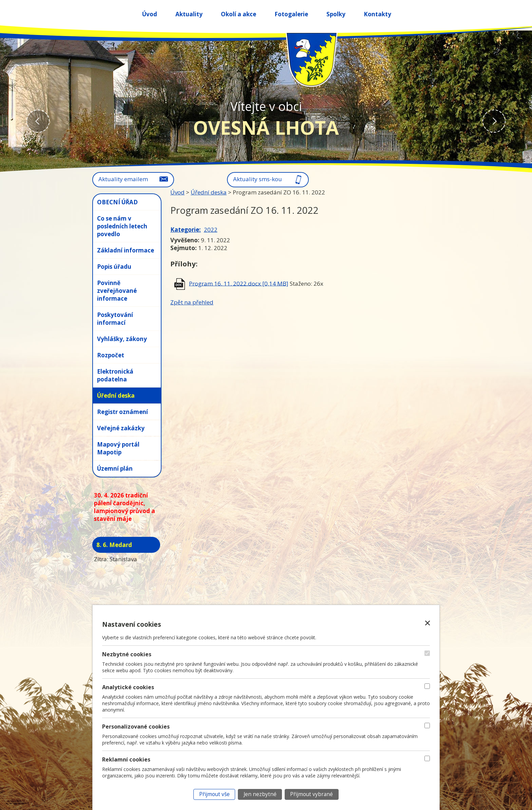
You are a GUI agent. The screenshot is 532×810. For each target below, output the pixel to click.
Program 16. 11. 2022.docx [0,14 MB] (239, 283)
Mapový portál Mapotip (118, 448)
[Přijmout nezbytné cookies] (260, 794)
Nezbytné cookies (127, 654)
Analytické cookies (128, 687)
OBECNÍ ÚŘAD (117, 202)
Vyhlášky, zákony (122, 339)
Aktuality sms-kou (258, 179)
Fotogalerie (291, 14)
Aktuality (189, 14)
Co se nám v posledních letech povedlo (122, 226)
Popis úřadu (114, 267)
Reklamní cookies (126, 759)
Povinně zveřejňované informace (117, 291)
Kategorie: (186, 230)
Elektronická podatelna (115, 375)
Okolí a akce (239, 14)
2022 (211, 230)
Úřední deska (209, 192)
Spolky (336, 14)
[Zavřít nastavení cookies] (427, 623)
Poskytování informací (115, 319)
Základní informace (126, 250)
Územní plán (115, 468)
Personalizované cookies (136, 727)
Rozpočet (111, 355)
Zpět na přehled (192, 302)
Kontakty (377, 14)
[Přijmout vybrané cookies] (312, 794)
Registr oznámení (122, 412)
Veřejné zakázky (121, 428)
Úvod (150, 14)
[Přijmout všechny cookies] (214, 794)
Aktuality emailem (123, 179)
